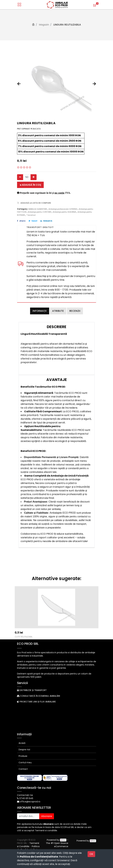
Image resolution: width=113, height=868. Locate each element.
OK (91, 854)
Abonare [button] (47, 816)
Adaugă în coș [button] (30, 185)
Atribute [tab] (58, 311)
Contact (23, 769)
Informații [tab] (40, 311)
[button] (19, 84)
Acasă (22, 743)
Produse (23, 756)
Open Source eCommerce (61, 845)
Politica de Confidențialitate (39, 857)
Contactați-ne (25, 795)
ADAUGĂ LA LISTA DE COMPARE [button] (34, 203)
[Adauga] (34, 177)
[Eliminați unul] (20, 177)
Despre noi (24, 750)
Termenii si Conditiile (28, 845)
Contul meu (25, 762)
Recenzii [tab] (75, 311)
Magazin (44, 25)
